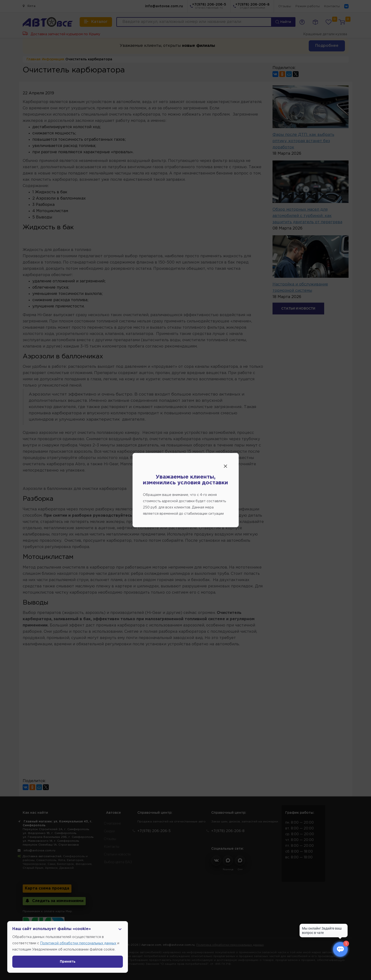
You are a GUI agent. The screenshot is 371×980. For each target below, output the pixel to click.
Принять (68, 962)
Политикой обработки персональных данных (78, 943)
